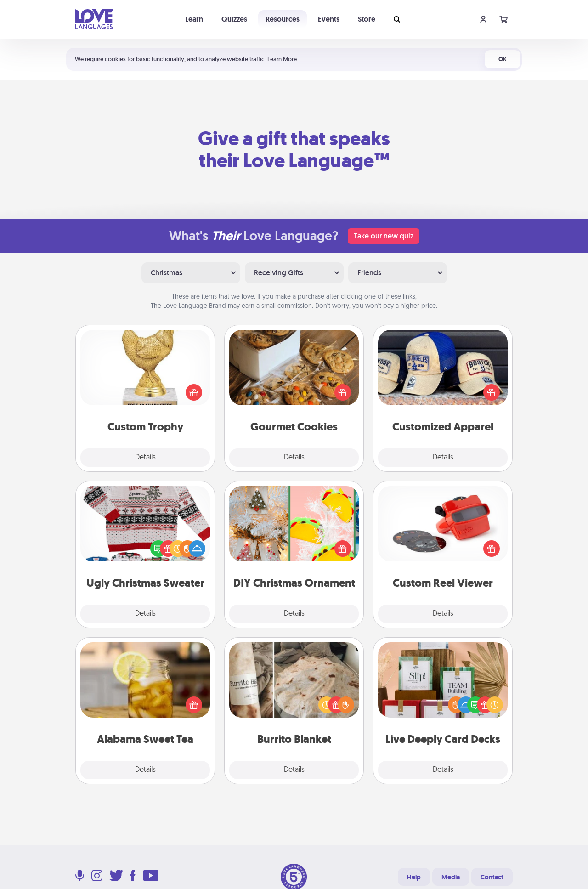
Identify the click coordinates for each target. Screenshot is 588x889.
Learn (194, 19)
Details (145, 458)
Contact (492, 877)
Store (367, 19)
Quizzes (234, 19)
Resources (283, 19)
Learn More (282, 59)
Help (414, 877)
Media (451, 877)
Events (329, 19)
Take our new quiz (384, 236)
